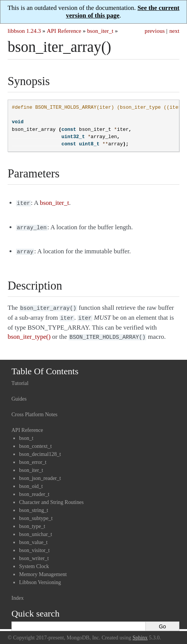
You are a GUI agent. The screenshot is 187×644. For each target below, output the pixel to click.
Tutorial (20, 379)
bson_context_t (35, 442)
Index (18, 593)
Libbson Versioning (40, 578)
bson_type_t (32, 522)
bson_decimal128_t (40, 450)
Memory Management (43, 570)
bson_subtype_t (36, 514)
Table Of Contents (45, 367)
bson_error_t (33, 458)
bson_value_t (33, 538)
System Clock (34, 562)
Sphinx (140, 633)
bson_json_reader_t (40, 474)
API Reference (64, 31)
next (174, 31)
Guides (19, 394)
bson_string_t (34, 506)
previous (155, 31)
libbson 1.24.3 (24, 31)
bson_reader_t (34, 490)
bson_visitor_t (34, 546)
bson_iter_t (100, 31)
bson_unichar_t (35, 530)
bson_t (26, 434)
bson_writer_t (34, 554)
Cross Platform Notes (35, 410)
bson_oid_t (31, 482)
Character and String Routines (51, 498)
